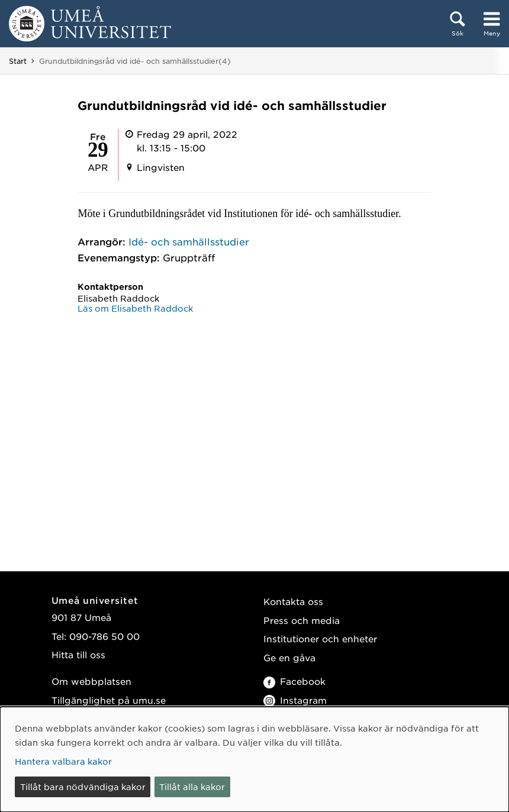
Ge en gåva (289, 657)
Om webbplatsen (91, 681)
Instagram (295, 700)
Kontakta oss (293, 601)
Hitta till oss (78, 654)
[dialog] (254, 759)
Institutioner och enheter (320, 638)
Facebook (294, 681)
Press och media (302, 620)
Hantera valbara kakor (63, 761)
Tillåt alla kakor (192, 787)
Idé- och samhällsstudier (189, 241)
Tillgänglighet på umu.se (109, 700)
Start (18, 61)
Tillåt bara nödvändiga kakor (83, 787)
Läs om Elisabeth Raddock (135, 308)
